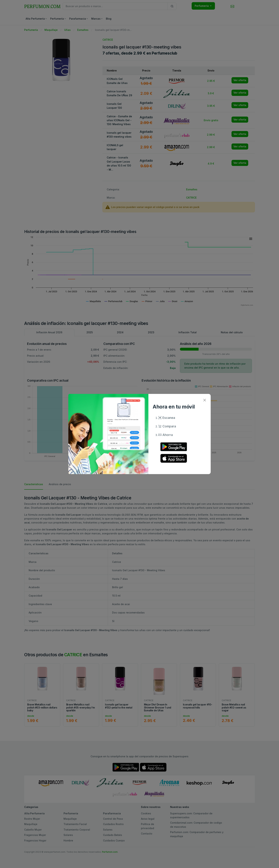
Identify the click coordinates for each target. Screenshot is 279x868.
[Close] (205, 400)
